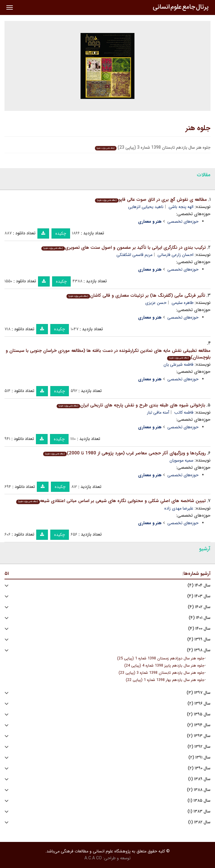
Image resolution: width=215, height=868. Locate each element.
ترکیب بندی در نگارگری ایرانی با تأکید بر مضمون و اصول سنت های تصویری (124, 248)
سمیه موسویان (181, 460)
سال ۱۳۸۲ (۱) (199, 822)
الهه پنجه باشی (181, 207)
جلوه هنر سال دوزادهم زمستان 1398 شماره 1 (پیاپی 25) (161, 658)
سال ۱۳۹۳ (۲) (199, 736)
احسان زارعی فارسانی (175, 255)
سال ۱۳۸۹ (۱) (199, 779)
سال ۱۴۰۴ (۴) (199, 586)
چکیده (61, 233)
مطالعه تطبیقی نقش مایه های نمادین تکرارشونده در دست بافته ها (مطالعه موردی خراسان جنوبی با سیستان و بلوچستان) (108, 354)
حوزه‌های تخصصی (183, 221)
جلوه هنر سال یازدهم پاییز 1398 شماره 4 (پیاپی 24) (164, 666)
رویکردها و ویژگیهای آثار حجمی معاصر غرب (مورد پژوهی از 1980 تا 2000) (124, 453)
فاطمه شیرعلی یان (178, 364)
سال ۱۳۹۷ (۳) (199, 693)
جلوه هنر (198, 128)
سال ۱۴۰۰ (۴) (199, 629)
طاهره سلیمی (183, 303)
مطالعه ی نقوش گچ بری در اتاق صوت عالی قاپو (151, 200)
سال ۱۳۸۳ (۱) (199, 812)
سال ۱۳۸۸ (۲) (199, 790)
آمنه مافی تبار (158, 412)
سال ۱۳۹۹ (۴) (199, 639)
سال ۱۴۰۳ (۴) (199, 596)
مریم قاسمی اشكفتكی (134, 255)
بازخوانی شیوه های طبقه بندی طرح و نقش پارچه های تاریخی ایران (131, 405)
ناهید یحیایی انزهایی (146, 207)
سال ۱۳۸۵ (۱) (199, 801)
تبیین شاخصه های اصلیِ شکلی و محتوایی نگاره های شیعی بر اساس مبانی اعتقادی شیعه (111, 501)
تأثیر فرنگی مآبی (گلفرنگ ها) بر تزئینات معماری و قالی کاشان (136, 296)
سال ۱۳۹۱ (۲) (199, 758)
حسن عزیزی (156, 303)
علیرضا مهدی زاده (179, 508)
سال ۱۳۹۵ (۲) (199, 714)
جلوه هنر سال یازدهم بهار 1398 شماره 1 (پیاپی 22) (165, 680)
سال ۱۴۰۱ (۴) (200, 618)
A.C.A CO (93, 858)
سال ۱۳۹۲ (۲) (199, 747)
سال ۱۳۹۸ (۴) (199, 650)
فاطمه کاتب (184, 412)
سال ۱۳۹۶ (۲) (199, 704)
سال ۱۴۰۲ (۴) (199, 607)
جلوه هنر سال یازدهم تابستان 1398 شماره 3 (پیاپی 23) (162, 673)
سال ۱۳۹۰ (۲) (199, 768)
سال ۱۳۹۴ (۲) (199, 725)
